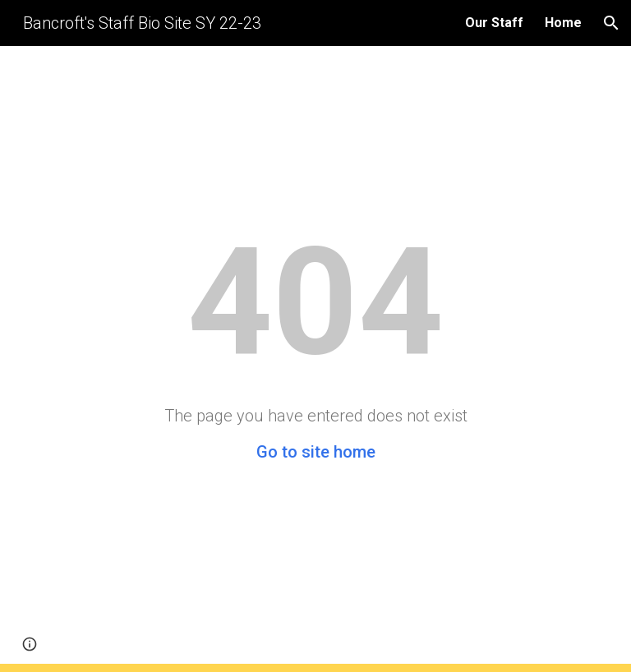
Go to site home (316, 452)
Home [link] (563, 23)
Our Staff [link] (494, 23)
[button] (611, 23)
